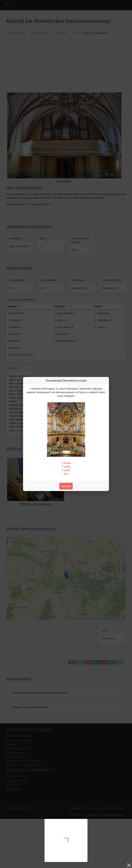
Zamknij (66, 486)
